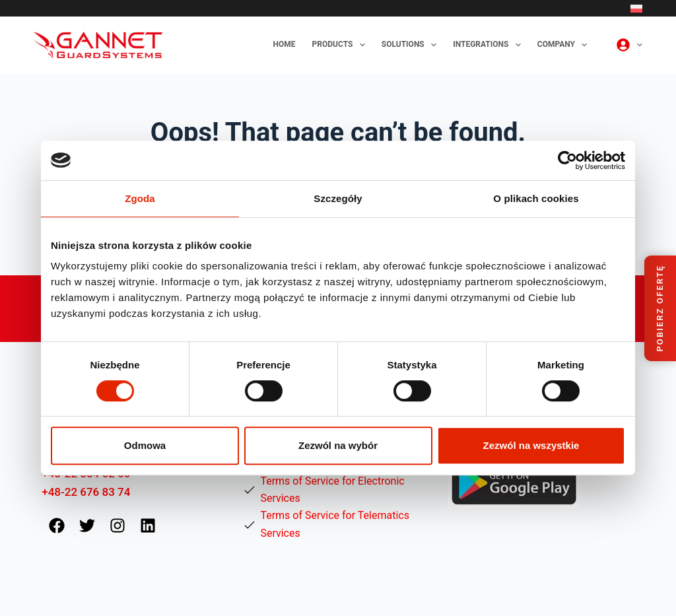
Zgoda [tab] (140, 198)
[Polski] (636, 9)
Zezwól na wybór (338, 445)
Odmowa (145, 445)
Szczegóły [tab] (338, 198)
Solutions (412, 45)
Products (341, 45)
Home (285, 44)
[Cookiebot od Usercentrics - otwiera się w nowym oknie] (567, 160)
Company (565, 45)
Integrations (490, 45)
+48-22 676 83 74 (86, 492)
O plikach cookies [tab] (536, 198)
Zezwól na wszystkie (531, 445)
